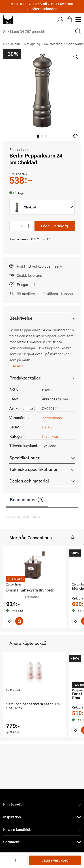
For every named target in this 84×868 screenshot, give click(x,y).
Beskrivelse (21, 318)
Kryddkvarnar (53, 436)
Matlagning (32, 44)
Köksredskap (53, 44)
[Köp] (19, 621)
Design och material (29, 481)
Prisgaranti (26, 284)
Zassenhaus (19, 150)
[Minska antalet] (14, 226)
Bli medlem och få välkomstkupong (45, 294)
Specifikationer (24, 458)
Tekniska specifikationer (33, 469)
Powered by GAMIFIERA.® (23, 517)
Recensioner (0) (27, 499)
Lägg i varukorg (55, 226)
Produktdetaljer (25, 378)
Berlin (47, 427)
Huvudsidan (12, 44)
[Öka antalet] (29, 226)
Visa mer (16, 366)
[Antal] (21, 226)
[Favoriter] (10, 621)
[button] (75, 136)
